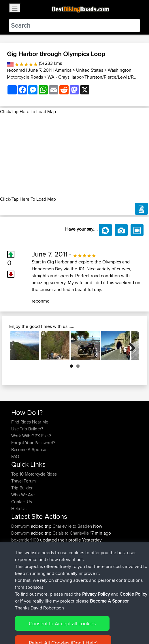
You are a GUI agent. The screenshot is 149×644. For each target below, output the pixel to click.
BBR (46, 574)
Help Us (19, 509)
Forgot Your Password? (33, 443)
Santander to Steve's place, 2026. (88, 547)
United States (90, 70)
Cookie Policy (117, 622)
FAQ (15, 456)
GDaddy (20, 561)
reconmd (16, 70)
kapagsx (20, 574)
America (63, 70)
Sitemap (65, 622)
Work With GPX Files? (31, 436)
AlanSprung (23, 547)
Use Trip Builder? (27, 429)
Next (130, 345)
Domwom (21, 526)
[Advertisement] (74, 155)
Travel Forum (23, 481)
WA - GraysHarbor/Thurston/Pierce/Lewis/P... (92, 77)
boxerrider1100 (26, 540)
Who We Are (23, 495)
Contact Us (22, 502)
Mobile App (75, 561)
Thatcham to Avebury (107, 561)
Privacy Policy (88, 622)
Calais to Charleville (71, 533)
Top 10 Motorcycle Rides (34, 474)
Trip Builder (22, 488)
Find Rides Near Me (30, 422)
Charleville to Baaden (72, 526)
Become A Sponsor (30, 450)
